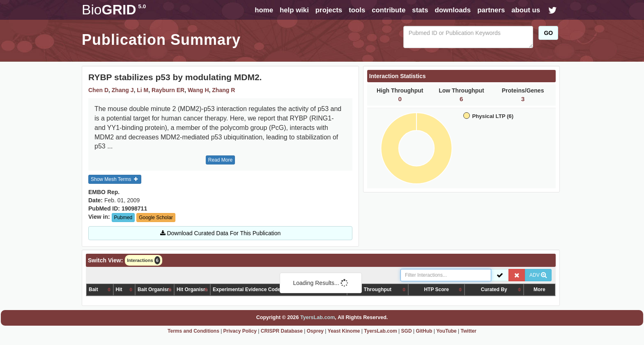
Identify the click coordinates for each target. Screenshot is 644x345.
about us (526, 10)
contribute (389, 10)
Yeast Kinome (344, 331)
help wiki (294, 10)
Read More (220, 160)
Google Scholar (156, 218)
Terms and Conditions (193, 331)
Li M (143, 90)
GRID (114, 10)
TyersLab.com (317, 317)
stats (420, 10)
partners (491, 10)
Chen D (98, 90)
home (264, 10)
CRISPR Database (282, 331)
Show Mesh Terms (115, 179)
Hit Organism (192, 289)
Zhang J (123, 90)
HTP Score (436, 289)
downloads (453, 10)
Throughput (378, 289)
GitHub (424, 331)
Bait (93, 289)
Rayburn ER (168, 90)
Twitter (469, 331)
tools (357, 10)
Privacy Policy (240, 331)
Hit (119, 289)
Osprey (315, 331)
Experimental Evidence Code (247, 289)
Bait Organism (154, 289)
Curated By (494, 289)
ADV (538, 275)
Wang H (198, 90)
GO (548, 33)
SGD (407, 331)
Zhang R (223, 90)
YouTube (446, 331)
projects (329, 10)
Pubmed (123, 218)
